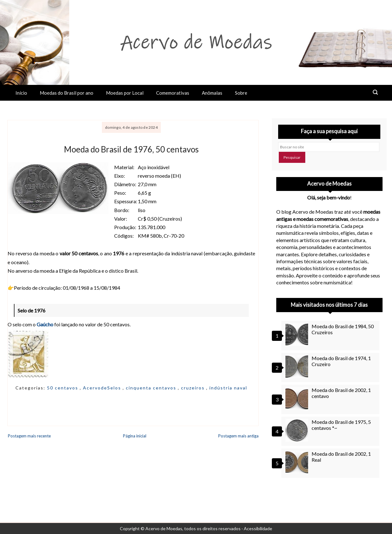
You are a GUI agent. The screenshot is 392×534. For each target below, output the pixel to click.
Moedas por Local (125, 93)
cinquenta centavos (152, 388)
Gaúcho (45, 324)
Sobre (241, 93)
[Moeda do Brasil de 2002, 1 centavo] (298, 398)
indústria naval (228, 388)
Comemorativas (173, 93)
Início (21, 93)
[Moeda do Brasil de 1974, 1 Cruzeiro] (298, 366)
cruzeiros (194, 388)
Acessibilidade (258, 528)
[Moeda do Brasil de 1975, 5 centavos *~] (298, 430)
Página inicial (135, 436)
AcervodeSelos (103, 388)
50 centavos (63, 388)
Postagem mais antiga (238, 436)
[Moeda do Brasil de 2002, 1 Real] (298, 462)
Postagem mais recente (29, 436)
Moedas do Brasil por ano (67, 93)
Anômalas (212, 93)
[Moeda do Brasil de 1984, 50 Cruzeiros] (298, 335)
